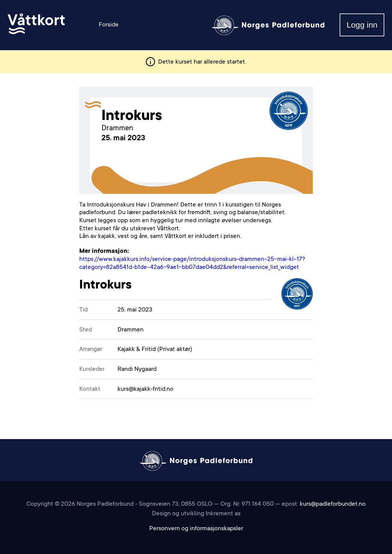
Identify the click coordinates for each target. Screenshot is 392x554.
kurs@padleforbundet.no (333, 504)
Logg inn (362, 25)
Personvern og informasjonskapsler (196, 529)
